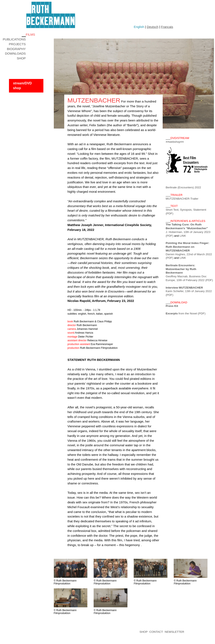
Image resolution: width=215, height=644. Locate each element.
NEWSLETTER (174, 632)
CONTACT (156, 632)
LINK (183, 236)
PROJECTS (17, 44)
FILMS (31, 34)
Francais (167, 27)
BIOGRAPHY (16, 49)
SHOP (21, 58)
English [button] (139, 27)
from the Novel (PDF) (186, 313)
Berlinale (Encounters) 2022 (183, 187)
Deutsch (153, 27)
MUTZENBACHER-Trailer (182, 199)
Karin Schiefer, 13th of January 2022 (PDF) (189, 291)
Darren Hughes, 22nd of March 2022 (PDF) (189, 250)
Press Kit (172, 306)
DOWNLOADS (15, 53)
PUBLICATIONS (14, 39)
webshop (175, 142)
